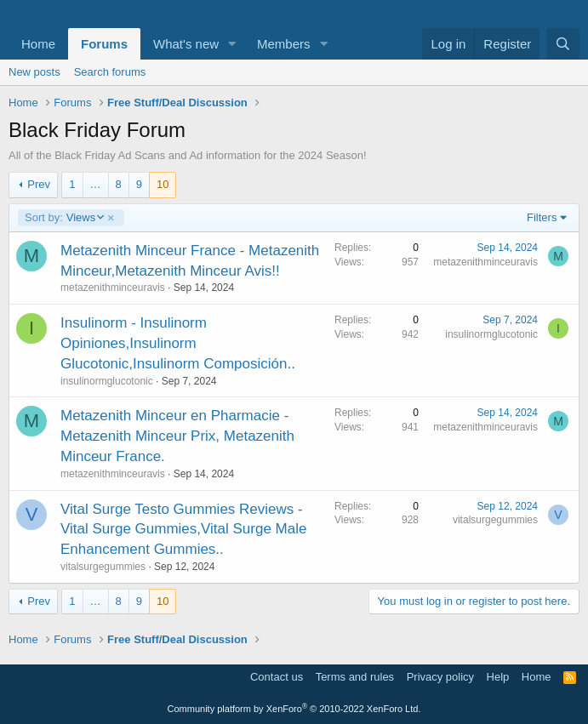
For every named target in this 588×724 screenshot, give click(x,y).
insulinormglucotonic (107, 381)
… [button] (96, 184)
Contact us (277, 677)
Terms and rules (355, 677)
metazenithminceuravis (113, 288)
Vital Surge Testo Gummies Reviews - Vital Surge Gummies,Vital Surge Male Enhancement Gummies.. (183, 530)
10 (163, 184)
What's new (186, 44)
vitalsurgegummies (103, 567)
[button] (232, 44)
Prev (39, 184)
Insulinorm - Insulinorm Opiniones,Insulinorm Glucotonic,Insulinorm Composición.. (178, 343)
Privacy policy (440, 677)
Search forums (110, 72)
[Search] (563, 44)
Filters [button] (542, 217)
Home (38, 44)
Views (64, 218)
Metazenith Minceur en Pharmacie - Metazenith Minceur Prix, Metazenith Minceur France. (177, 436)
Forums (104, 44)
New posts (34, 72)
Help (498, 677)
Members (284, 44)
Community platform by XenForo (294, 709)
